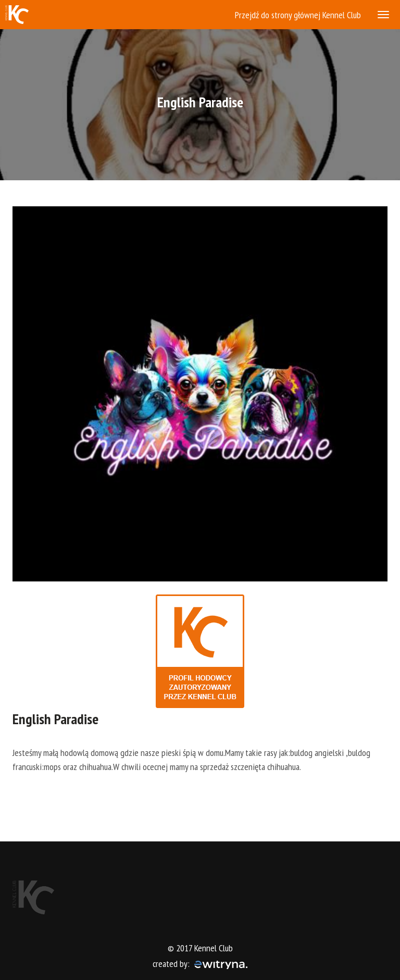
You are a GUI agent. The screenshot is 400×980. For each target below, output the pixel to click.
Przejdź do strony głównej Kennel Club (298, 15)
